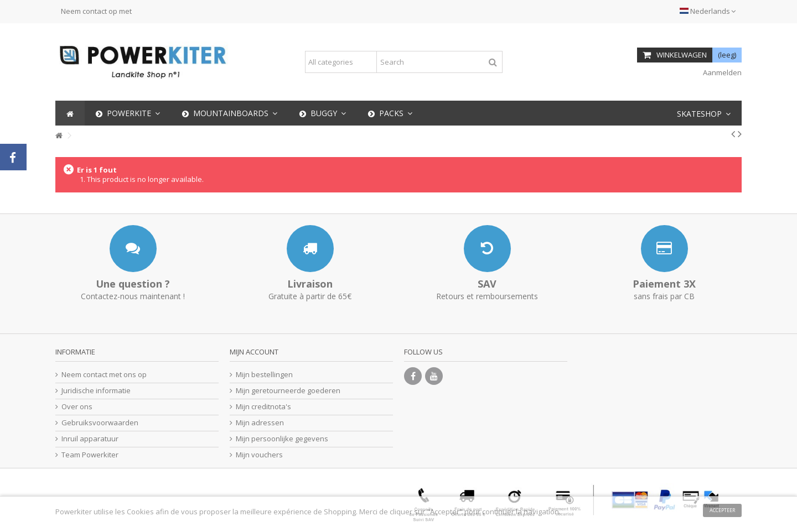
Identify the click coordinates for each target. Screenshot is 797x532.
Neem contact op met (96, 11)
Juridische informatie (96, 391)
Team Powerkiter (90, 455)
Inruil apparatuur (90, 439)
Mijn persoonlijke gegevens (282, 439)
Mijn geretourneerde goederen (288, 391)
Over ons (77, 407)
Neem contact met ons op (104, 375)
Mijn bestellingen (264, 375)
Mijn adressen (260, 423)
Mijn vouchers (259, 455)
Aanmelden (721, 72)
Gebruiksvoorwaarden (100, 423)
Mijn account (254, 352)
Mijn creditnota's (263, 407)
